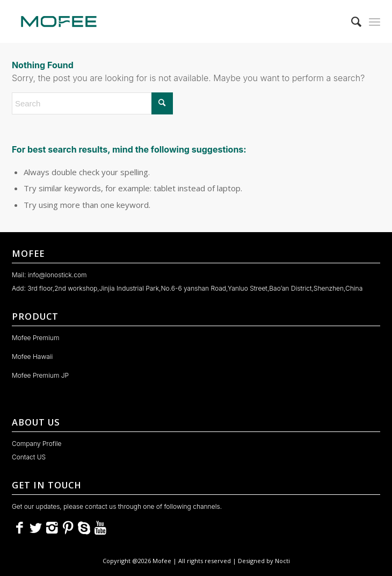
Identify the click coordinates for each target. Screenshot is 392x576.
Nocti (282, 561)
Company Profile (37, 444)
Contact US (29, 457)
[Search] (351, 21)
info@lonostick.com (57, 275)
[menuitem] (351, 21)
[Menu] (375, 21)
